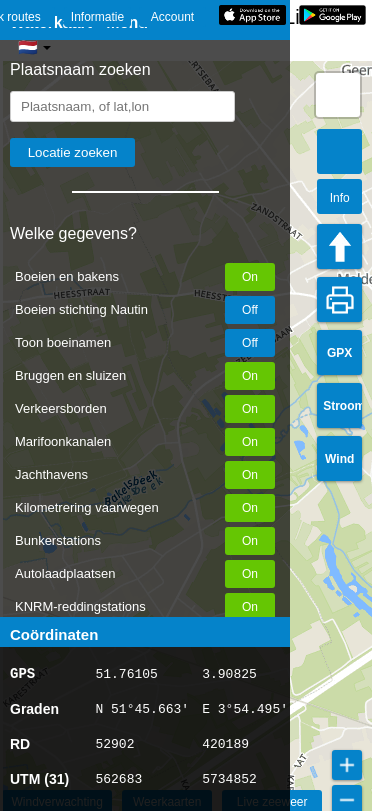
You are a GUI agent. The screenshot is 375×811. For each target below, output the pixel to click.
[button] (338, 95)
